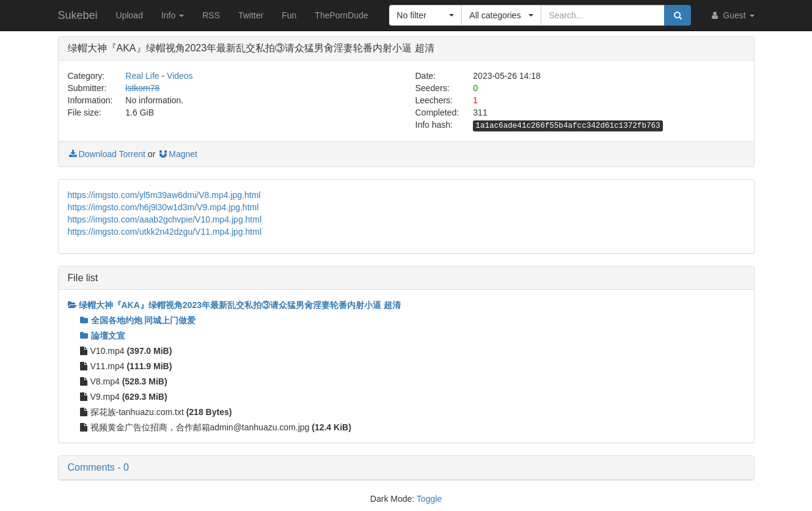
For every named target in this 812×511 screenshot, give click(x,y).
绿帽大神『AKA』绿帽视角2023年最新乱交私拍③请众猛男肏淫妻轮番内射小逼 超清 (234, 305)
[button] (426, 15)
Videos (180, 76)
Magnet (177, 154)
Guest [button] (732, 15)
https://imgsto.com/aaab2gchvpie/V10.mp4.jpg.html (165, 219)
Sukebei (78, 15)
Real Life (142, 76)
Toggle (429, 499)
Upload (130, 15)
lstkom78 (142, 88)
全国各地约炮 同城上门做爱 (138, 320)
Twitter (251, 15)
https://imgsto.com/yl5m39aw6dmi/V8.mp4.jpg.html (164, 195)
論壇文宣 (103, 336)
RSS (211, 15)
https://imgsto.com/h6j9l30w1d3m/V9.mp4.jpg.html (163, 207)
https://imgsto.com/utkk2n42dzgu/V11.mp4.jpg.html (165, 232)
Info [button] (173, 15)
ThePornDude (341, 15)
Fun (289, 15)
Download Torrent (107, 154)
